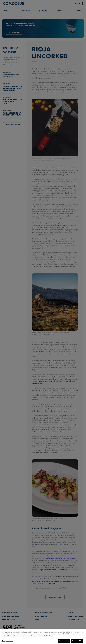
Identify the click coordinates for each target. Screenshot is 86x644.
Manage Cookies (7, 642)
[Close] (83, 634)
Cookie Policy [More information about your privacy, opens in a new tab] (48, 637)
